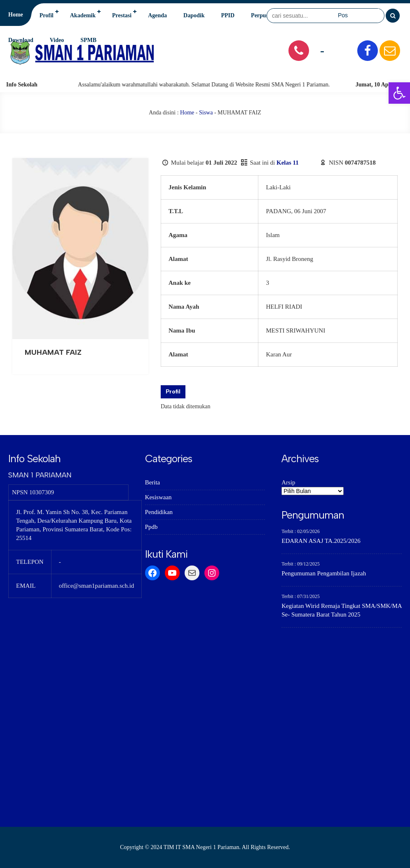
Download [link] (21, 40)
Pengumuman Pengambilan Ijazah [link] (324, 573)
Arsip (288, 482)
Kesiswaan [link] (158, 497)
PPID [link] (228, 15)
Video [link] (57, 40)
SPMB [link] (88, 40)
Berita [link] (153, 482)
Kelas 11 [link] (288, 163)
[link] (399, 93)
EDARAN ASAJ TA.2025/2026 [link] (321, 541)
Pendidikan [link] (159, 512)
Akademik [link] (83, 15)
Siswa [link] (206, 113)
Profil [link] (47, 15)
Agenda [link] (157, 15)
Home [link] (16, 15)
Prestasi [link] (122, 15)
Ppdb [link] (151, 527)
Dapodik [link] (194, 15)
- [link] (322, 50)
